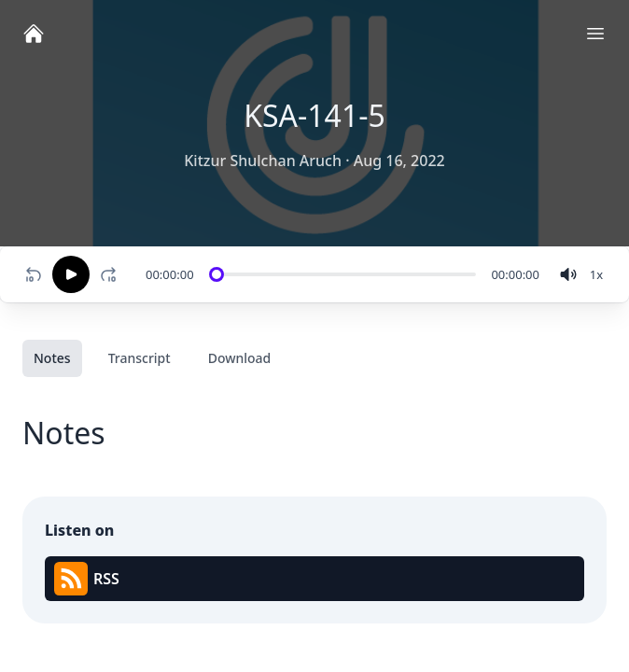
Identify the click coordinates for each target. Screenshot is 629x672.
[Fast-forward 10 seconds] (112, 274)
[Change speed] (596, 274)
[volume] (568, 274)
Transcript (140, 358)
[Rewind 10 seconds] (34, 274)
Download (240, 358)
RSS (87, 579)
